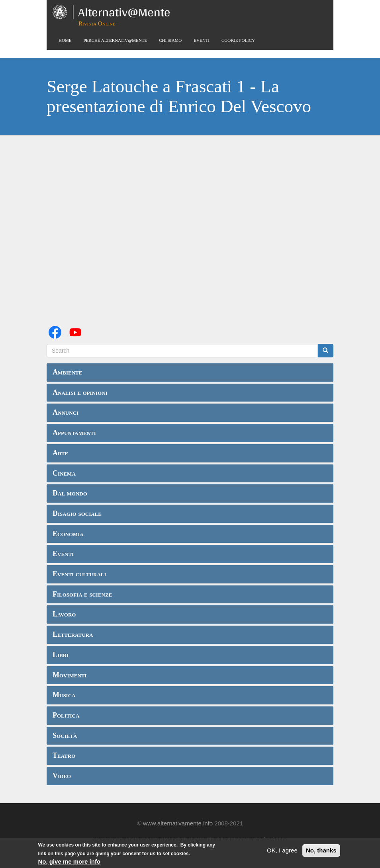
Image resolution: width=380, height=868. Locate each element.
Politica (66, 715)
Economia (68, 534)
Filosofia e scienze (82, 594)
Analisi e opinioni (80, 392)
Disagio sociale (77, 513)
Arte (60, 453)
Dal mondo (70, 493)
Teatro (64, 755)
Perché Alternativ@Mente (115, 40)
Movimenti (70, 675)
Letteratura (73, 634)
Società (65, 735)
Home (65, 40)
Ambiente (67, 372)
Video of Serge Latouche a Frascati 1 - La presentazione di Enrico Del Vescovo (190, 230)
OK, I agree (282, 850)
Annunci (66, 412)
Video (62, 776)
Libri (61, 655)
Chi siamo (170, 40)
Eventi (202, 40)
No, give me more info (69, 861)
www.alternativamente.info (178, 823)
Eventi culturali (79, 574)
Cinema (64, 473)
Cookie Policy (238, 40)
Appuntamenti (74, 433)
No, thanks (321, 850)
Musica (64, 695)
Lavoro (64, 614)
